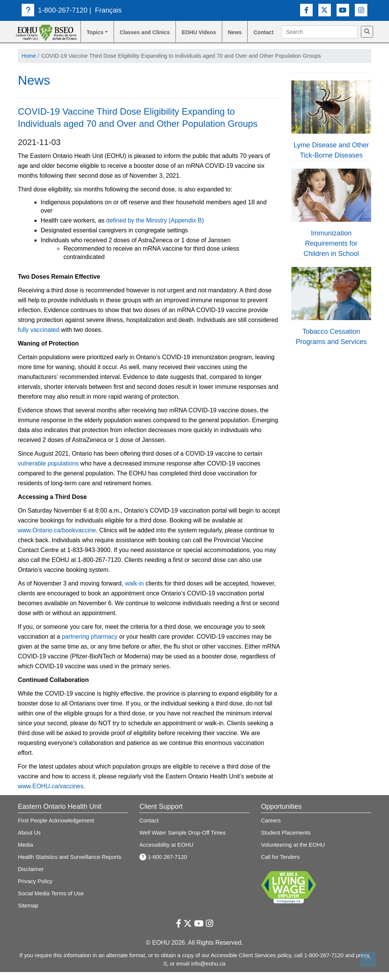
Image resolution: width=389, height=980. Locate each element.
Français (108, 10)
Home (29, 64)
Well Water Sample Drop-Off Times (183, 841)
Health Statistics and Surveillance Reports (70, 865)
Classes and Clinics (135, 36)
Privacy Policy (35, 890)
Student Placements (286, 841)
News (237, 32)
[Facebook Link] (306, 10)
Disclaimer (31, 877)
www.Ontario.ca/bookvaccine (57, 539)
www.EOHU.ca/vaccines (51, 795)
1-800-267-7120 (55, 10)
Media (25, 853)
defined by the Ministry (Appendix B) (155, 229)
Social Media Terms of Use (51, 902)
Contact (266, 32)
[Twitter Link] (325, 10)
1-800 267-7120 (163, 865)
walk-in (134, 592)
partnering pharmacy (90, 645)
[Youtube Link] (343, 10)
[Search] (288, 42)
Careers (271, 829)
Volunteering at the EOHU (293, 853)
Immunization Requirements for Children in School (331, 252)
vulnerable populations (48, 472)
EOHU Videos (191, 36)
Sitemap (28, 914)
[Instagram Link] (361, 10)
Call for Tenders (280, 865)
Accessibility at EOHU (166, 853)
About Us (29, 841)
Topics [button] (95, 32)
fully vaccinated (39, 338)
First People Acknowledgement (56, 829)
